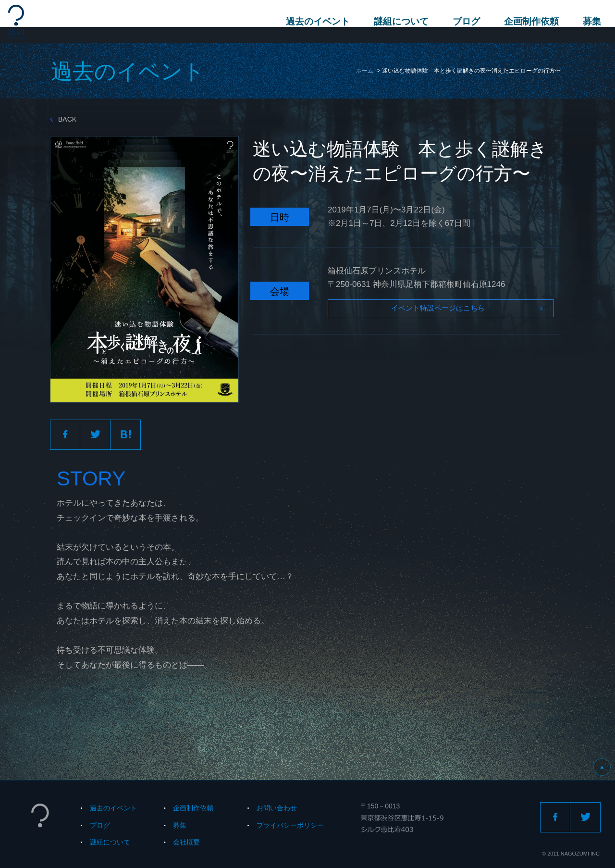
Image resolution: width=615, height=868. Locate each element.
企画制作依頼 (526, 21)
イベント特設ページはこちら (415, 312)
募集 (587, 21)
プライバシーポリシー (290, 825)
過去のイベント (313, 21)
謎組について (396, 21)
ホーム (365, 71)
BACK (63, 119)
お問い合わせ (277, 808)
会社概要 (186, 842)
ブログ (461, 21)
